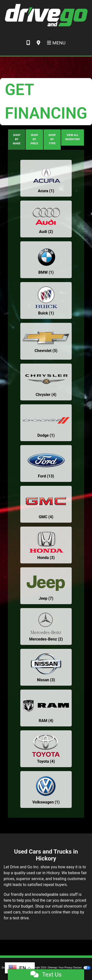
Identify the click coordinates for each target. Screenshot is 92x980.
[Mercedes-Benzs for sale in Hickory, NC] (46, 626)
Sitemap (52, 968)
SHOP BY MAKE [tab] (17, 139)
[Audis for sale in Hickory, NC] (46, 219)
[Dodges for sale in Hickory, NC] (46, 423)
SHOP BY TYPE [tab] (52, 139)
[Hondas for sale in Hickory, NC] (46, 545)
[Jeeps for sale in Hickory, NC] (46, 586)
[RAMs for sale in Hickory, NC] (46, 708)
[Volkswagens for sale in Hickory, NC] (46, 789)
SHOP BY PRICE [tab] (34, 139)
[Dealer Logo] (46, 15)
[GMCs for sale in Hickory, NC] (46, 504)
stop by (78, 912)
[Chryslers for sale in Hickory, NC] (46, 382)
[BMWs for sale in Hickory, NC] (46, 260)
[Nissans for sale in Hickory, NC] (46, 667)
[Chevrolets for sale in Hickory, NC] (46, 341)
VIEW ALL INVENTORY (73, 137)
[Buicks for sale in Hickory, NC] (46, 300)
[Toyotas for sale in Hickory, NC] (46, 749)
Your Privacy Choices (75, 968)
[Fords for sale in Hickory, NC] (46, 463)
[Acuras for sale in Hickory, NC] (46, 178)
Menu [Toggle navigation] (56, 43)
